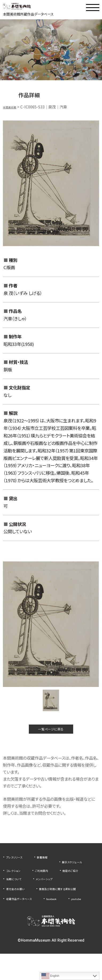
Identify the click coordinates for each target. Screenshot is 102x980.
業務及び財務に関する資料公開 (32, 908)
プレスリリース (18, 864)
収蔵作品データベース (24, 916)
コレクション (59, 873)
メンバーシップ (54, 889)
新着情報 (51, 864)
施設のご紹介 (50, 881)
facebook (65, 916)
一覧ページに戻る (51, 734)
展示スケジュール (20, 873)
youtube (14, 925)
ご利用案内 (15, 881)
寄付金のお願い (19, 899)
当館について (17, 889)
